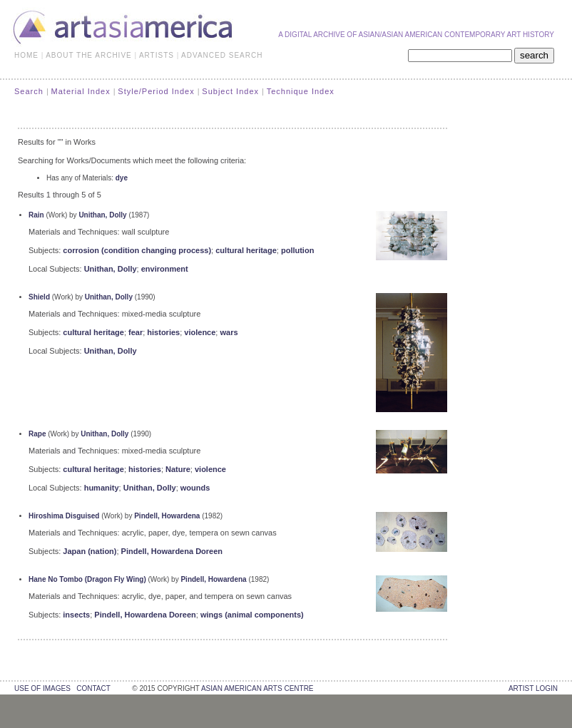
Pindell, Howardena (167, 516)
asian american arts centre (257, 688)
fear (136, 332)
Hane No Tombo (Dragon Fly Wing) (87, 579)
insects (76, 615)
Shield (39, 297)
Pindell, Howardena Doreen (172, 551)
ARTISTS (157, 55)
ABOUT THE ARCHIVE (89, 55)
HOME (26, 55)
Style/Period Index (156, 91)
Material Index (81, 91)
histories (163, 332)
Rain (36, 215)
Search (29, 91)
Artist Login (533, 688)
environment (165, 269)
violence (200, 332)
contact (93, 688)
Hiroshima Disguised (64, 516)
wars (229, 332)
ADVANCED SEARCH (222, 55)
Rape (37, 434)
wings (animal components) (252, 615)
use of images (42, 688)
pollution (297, 250)
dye (122, 178)
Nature (178, 469)
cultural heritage (246, 250)
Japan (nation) (90, 551)
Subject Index (230, 91)
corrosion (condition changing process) (137, 250)
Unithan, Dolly (102, 215)
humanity (102, 488)
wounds (195, 488)
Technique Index (301, 91)
